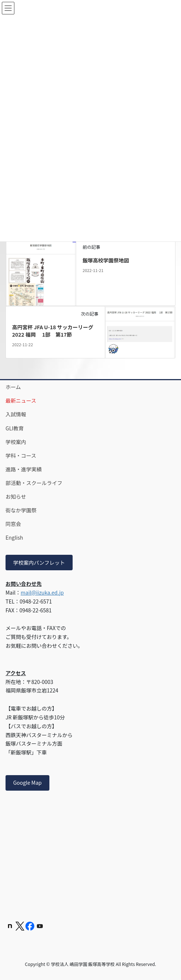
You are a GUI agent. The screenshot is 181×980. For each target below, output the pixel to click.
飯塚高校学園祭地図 (106, 260)
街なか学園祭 (21, 510)
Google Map (27, 783)
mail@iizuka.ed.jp (42, 592)
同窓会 (13, 524)
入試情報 (16, 414)
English (14, 537)
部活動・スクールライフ (34, 483)
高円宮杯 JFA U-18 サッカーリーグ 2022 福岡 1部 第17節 (53, 331)
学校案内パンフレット (39, 563)
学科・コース (21, 455)
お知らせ (16, 496)
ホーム (13, 387)
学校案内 (16, 442)
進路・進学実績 (24, 469)
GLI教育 (15, 428)
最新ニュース (21, 400)
